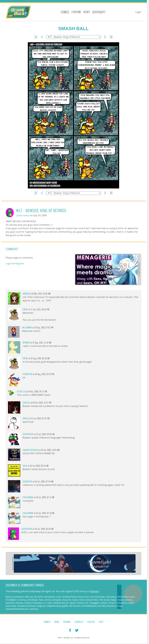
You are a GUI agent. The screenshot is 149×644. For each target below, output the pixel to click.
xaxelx (26, 419)
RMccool (29, 597)
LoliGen (104, 603)
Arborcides (11, 606)
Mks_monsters (109, 606)
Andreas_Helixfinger (28, 600)
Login (138, 12)
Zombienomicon (61, 603)
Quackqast (99, 12)
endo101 (26, 403)
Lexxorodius (23, 215)
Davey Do (67, 600)
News (87, 12)
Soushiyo (34, 609)
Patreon (94, 591)
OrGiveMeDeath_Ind (91, 606)
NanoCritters (92, 600)
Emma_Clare (83, 597)
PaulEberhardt (69, 597)
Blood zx (21, 392)
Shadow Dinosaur (31, 450)
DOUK (25, 466)
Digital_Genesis (125, 600)
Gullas (75, 600)
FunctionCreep (98, 597)
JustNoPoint (18, 597)
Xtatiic (25, 310)
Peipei (114, 600)
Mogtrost (41, 606)
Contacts (79, 622)
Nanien (26, 294)
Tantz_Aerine (45, 600)
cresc (59, 597)
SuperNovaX (28, 434)
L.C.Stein (48, 603)
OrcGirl (112, 603)
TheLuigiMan (28, 497)
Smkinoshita (123, 597)
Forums (76, 12)
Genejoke (57, 600)
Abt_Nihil (38, 597)
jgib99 (65, 606)
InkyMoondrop (54, 606)
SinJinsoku (111, 597)
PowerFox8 (28, 374)
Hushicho (10, 603)
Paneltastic (38, 603)
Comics (65, 12)
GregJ (119, 606)
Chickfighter (11, 600)
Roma (82, 600)
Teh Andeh (105, 600)
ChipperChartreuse (27, 606)
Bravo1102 (83, 603)
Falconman (27, 328)
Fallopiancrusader (125, 603)
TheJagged (94, 603)
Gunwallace (50, 597)
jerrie (132, 597)
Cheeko (28, 603)
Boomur (26, 343)
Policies (91, 622)
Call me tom (74, 606)
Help (101, 622)
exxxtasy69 (27, 482)
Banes (9, 597)
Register (20, 263)
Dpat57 (73, 603)
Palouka (20, 603)
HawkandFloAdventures (17, 609)
